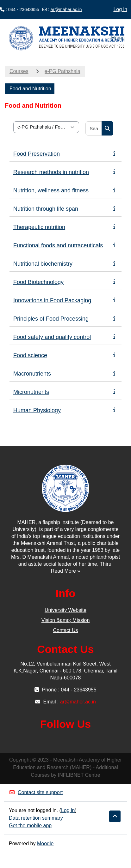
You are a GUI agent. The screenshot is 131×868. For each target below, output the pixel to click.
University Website (65, 610)
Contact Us (65, 630)
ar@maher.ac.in (66, 9)
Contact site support (36, 792)
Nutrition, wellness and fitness (51, 190)
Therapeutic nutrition (39, 227)
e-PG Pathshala (62, 71)
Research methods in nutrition (51, 172)
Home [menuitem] (118, 38)
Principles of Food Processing (51, 319)
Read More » (66, 571)
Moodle (45, 844)
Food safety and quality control (52, 337)
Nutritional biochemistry (43, 264)
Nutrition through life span (46, 209)
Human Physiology (37, 410)
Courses (19, 71)
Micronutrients (31, 392)
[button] (115, 817)
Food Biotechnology (38, 282)
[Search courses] (94, 128)
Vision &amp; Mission (66, 620)
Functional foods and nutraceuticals (58, 245)
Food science (30, 355)
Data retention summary (36, 818)
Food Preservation (37, 154)
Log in (120, 9)
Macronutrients (32, 374)
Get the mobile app (30, 826)
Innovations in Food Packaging (52, 300)
